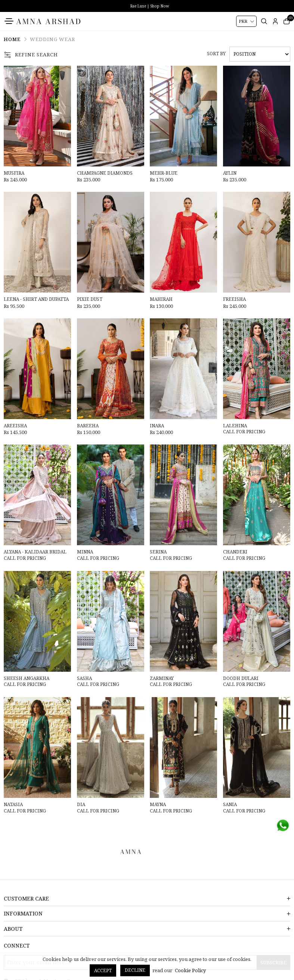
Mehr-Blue (164, 173)
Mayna (158, 805)
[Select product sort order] (260, 54)
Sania (230, 805)
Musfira (14, 173)
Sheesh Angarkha (27, 678)
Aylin (230, 173)
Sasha (84, 678)
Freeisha (234, 299)
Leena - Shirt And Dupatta (36, 299)
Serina (158, 552)
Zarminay (162, 678)
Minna (85, 552)
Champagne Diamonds (105, 173)
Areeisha (15, 426)
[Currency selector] (246, 21)
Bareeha (88, 426)
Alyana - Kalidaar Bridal (35, 552)
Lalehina (235, 426)
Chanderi (235, 552)
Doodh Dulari (241, 678)
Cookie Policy (190, 970)
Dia (81, 805)
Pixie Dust (90, 299)
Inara (157, 426)
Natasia (13, 805)
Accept (103, 970)
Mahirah (161, 299)
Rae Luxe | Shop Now (150, 6)
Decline (135, 970)
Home (12, 39)
